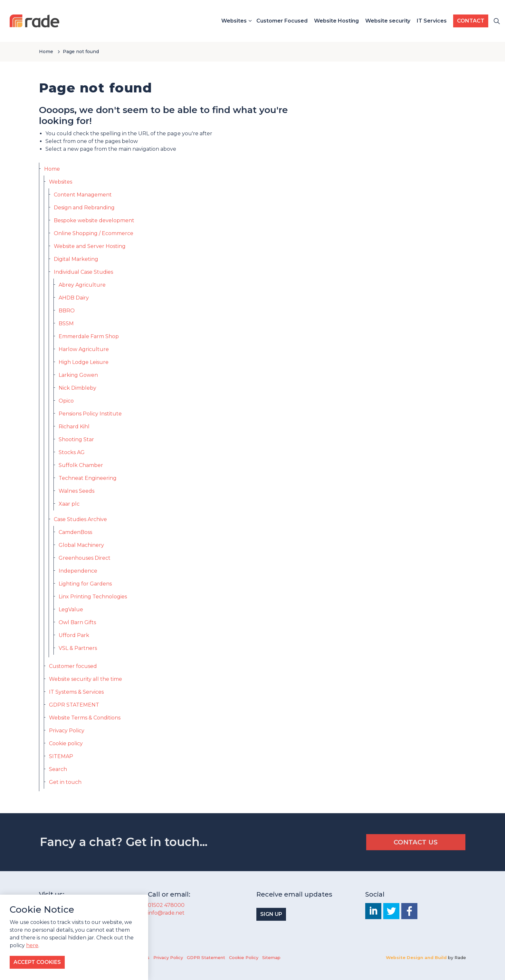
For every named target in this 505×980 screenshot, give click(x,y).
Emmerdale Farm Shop (89, 336)
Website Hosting (336, 21)
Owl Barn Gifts (77, 622)
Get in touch (65, 782)
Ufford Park (74, 635)
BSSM (66, 323)
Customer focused (73, 666)
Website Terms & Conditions (85, 718)
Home (52, 169)
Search (58, 769)
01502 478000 (166, 905)
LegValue (71, 609)
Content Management (83, 195)
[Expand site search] (497, 21)
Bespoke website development (94, 220)
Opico (66, 401)
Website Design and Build (416, 957)
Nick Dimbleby (77, 388)
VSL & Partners (78, 648)
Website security (388, 21)
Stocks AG (72, 452)
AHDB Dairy (74, 298)
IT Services (432, 21)
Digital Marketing (76, 259)
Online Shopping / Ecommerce (94, 233)
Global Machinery (81, 545)
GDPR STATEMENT (74, 705)
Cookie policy (66, 743)
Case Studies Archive (80, 519)
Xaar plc (69, 504)
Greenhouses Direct (85, 558)
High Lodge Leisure (84, 362)
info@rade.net (166, 913)
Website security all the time (86, 679)
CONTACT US (416, 842)
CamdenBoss (75, 532)
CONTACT (471, 21)
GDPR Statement (206, 957)
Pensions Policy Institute (90, 414)
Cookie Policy (244, 957)
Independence (78, 571)
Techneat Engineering (88, 478)
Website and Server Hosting (90, 246)
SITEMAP (61, 756)
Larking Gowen (78, 375)
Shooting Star (76, 439)
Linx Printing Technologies (93, 597)
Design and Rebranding (84, 208)
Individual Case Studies (83, 272)
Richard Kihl (74, 427)
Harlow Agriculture (84, 349)
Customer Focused (282, 21)
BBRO (67, 311)
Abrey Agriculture (82, 285)
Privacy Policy (67, 731)
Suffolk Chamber (81, 465)
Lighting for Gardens (85, 584)
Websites (234, 21)
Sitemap (271, 957)
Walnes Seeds (76, 491)
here (32, 959)
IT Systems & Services (76, 692)
